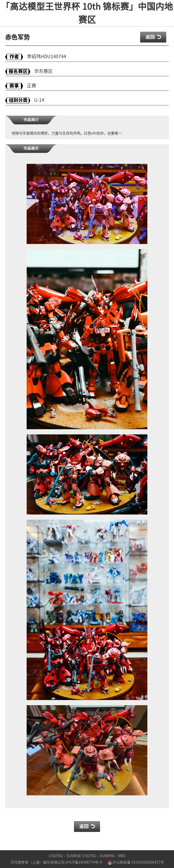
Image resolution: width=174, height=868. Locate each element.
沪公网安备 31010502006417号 (136, 862)
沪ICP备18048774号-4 (84, 862)
